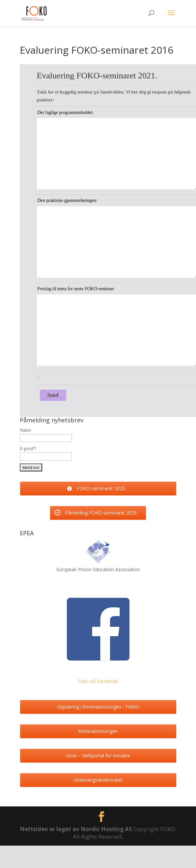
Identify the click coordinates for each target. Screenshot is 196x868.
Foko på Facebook (98, 681)
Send (53, 395)
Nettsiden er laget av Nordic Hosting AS (77, 829)
